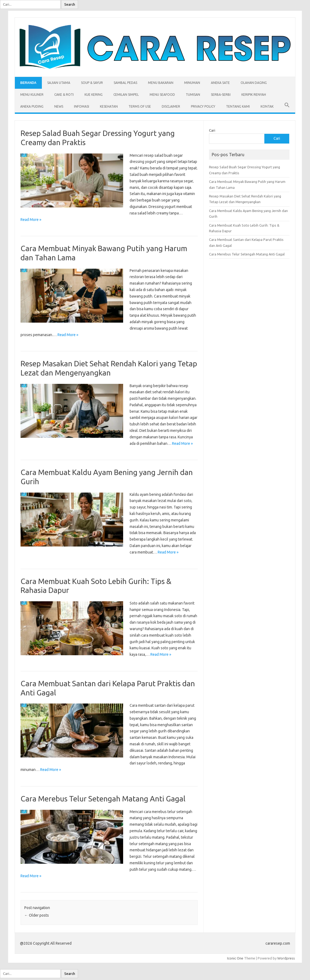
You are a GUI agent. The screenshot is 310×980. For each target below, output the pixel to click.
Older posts (37, 915)
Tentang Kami (238, 106)
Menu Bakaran (161, 83)
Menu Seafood (162, 95)
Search (70, 4)
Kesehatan (109, 106)
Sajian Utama (59, 83)
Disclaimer (171, 106)
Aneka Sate (220, 83)
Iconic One (235, 958)
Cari (212, 130)
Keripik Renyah (254, 95)
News (59, 106)
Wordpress (286, 958)
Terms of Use (140, 106)
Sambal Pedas (125, 83)
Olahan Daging (254, 83)
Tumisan (193, 95)
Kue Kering (94, 95)
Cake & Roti (64, 95)
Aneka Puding (32, 106)
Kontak (267, 106)
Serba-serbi (221, 95)
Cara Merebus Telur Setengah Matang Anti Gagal (103, 799)
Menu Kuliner (32, 95)
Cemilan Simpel (126, 95)
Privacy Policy (203, 106)
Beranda (28, 83)
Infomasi (82, 106)
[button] (287, 107)
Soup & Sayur (92, 83)
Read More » (31, 220)
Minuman (192, 83)
